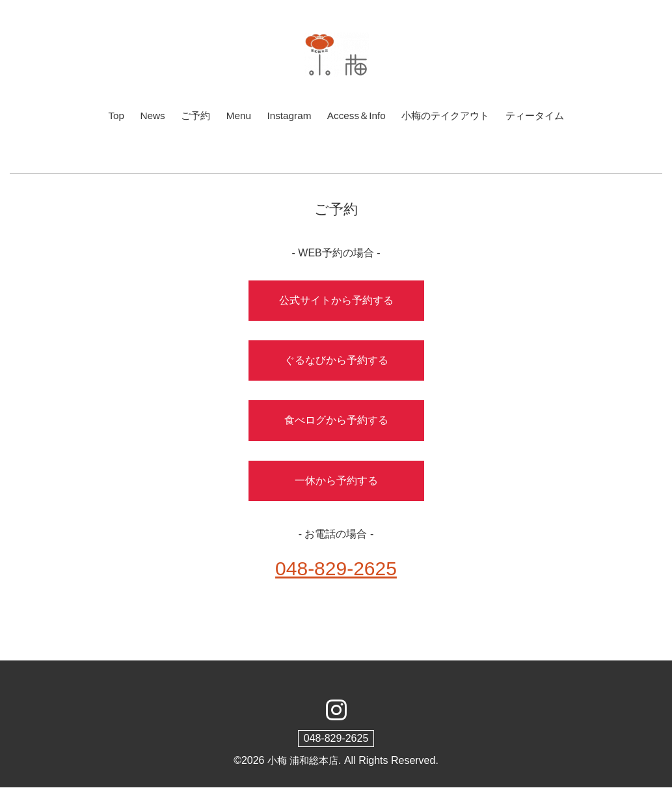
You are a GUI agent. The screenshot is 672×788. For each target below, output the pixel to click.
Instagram (285, 115)
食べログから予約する (336, 421)
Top (107, 115)
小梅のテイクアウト (448, 115)
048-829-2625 (336, 739)
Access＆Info (355, 115)
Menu (233, 115)
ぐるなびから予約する (336, 361)
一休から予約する (336, 481)
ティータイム (543, 115)
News (144, 115)
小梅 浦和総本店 (302, 761)
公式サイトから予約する (336, 301)
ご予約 (189, 115)
